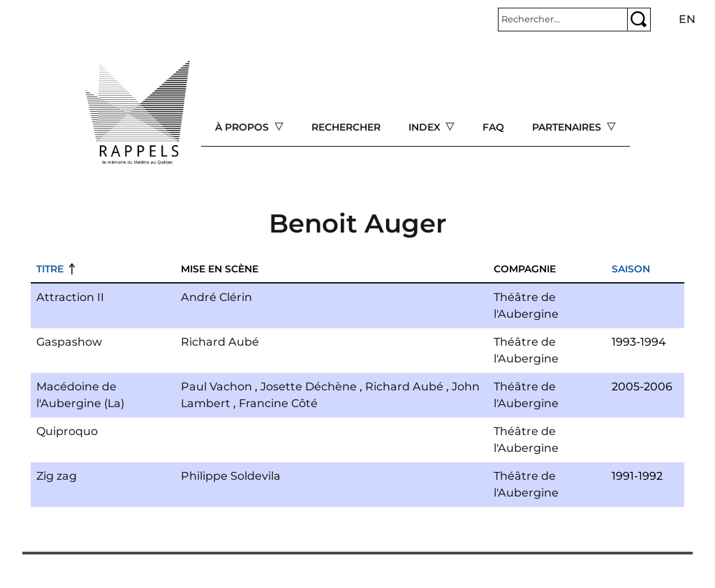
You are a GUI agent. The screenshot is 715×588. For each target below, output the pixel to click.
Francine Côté (278, 403)
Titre (50, 269)
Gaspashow (69, 342)
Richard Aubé (220, 342)
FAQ (493, 127)
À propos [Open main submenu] (243, 127)
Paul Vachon (216, 387)
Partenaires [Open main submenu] (568, 127)
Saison (631, 269)
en (687, 19)
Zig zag (57, 476)
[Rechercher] (563, 20)
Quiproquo (67, 431)
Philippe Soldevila (231, 476)
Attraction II (70, 297)
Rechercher (346, 127)
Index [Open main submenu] (426, 127)
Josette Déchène (309, 387)
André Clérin (216, 297)
